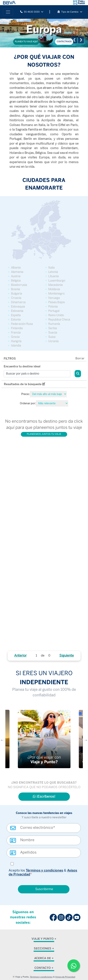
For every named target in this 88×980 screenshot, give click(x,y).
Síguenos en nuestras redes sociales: (23, 917)
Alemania (17, 272)
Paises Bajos (56, 302)
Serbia (53, 328)
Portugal (54, 311)
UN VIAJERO (56, 674)
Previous (2, 740)
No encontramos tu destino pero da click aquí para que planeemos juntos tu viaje (44, 424)
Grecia (15, 337)
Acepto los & (43, 872)
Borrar (80, 359)
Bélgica (16, 281)
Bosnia (15, 289)
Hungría (16, 341)
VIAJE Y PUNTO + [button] (44, 939)
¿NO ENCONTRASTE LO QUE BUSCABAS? (44, 783)
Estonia (16, 320)
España (16, 315)
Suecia (53, 333)
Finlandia (17, 328)
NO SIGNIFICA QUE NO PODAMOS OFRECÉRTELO (44, 787)
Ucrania (53, 341)
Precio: (26, 394)
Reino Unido (56, 315)
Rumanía (54, 324)
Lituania (53, 276)
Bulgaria (16, 294)
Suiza (52, 337)
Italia (51, 268)
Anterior (20, 656)
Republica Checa (59, 320)
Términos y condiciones (44, 870)
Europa (44, 29)
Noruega (54, 298)
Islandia (16, 346)
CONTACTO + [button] (44, 968)
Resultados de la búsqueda (25, 384)
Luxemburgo (57, 281)
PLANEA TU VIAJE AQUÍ (26, 41)
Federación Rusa (22, 324)
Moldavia (54, 289)
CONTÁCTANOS (64, 41)
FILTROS (10, 359)
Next (86, 740)
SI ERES (26, 674)
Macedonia (55, 285)
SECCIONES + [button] (44, 949)
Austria (16, 276)
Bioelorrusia (19, 285)
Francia (16, 333)
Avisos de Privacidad (65, 977)
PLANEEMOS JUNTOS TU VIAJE (44, 434)
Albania (16, 268)
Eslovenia (17, 311)
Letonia (53, 272)
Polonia (53, 307)
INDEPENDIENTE (44, 682)
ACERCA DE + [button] (44, 958)
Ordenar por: (28, 403)
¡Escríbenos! (44, 797)
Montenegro (56, 294)
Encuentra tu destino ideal (22, 366)
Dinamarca (18, 302)
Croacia (16, 298)
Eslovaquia (18, 307)
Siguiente (67, 656)
